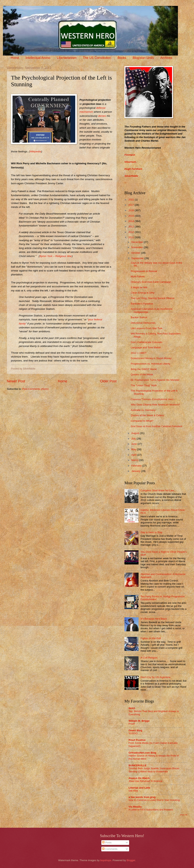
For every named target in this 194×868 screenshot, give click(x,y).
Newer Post (16, 381)
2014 (131, 221)
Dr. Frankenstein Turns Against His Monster (155, 380)
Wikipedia (35, 151)
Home (15, 58)
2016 (131, 210)
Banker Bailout (139, 317)
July (134, 439)
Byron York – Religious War (56, 256)
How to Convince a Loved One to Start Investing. (154, 800)
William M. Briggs (139, 721)
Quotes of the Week (142, 374)
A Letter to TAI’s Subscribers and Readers (151, 810)
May (134, 449)
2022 (131, 200)
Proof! (132, 724)
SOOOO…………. (138, 733)
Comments (110, 849)
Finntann (130, 155)
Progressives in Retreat (144, 271)
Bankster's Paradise (142, 304)
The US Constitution (97, 58)
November (137, 247)
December (137, 242)
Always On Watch (139, 778)
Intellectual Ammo (38, 58)
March (135, 460)
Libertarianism (67, 58)
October (136, 253)
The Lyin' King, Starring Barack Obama (152, 298)
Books (122, 58)
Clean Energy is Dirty (143, 293)
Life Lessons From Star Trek (147, 328)
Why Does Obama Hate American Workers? (155, 405)
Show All (184, 815)
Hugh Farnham (133, 169)
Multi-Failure (138, 276)
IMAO (132, 708)
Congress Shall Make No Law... (158, 490)
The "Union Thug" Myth (144, 385)
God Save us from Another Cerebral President (156, 426)
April (134, 455)
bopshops (106, 860)
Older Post (108, 381)
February (137, 466)
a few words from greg (142, 797)
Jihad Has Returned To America (145, 781)
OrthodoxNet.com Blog (142, 753)
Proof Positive (137, 740)
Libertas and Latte (139, 788)
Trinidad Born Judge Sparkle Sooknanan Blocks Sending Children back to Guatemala (154, 770)
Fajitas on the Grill (151, 638)
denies (102, 116)
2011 (131, 237)
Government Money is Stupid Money (151, 358)
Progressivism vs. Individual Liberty (150, 364)
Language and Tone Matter (146, 347)
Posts (107, 842)
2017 (131, 205)
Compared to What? (142, 421)
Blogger (131, 860)
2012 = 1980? (138, 353)
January (136, 471)
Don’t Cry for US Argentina (155, 677)
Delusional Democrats (143, 323)
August (136, 433)
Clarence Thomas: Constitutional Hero (152, 399)
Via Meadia (135, 807)
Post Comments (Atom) (35, 389)
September (138, 258)
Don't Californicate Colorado (146, 342)
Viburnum (130, 162)
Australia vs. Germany (143, 410)
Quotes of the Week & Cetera (147, 415)
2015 (131, 216)
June (134, 444)
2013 (131, 227)
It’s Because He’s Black (154, 619)
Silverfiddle (131, 176)
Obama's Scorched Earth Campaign (151, 282)
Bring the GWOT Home (144, 369)
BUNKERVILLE (137, 765)
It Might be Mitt (139, 287)
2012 (131, 232)
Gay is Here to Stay (151, 532)
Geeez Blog (135, 730)
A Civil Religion (149, 658)
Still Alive (133, 791)
